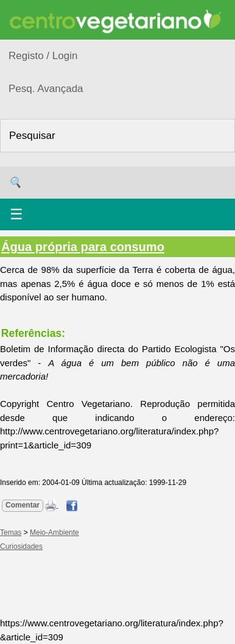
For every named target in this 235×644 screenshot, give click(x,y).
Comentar (23, 505)
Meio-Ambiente (54, 533)
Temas (11, 533)
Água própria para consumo (83, 247)
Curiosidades (21, 547)
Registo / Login (43, 56)
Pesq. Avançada (46, 89)
